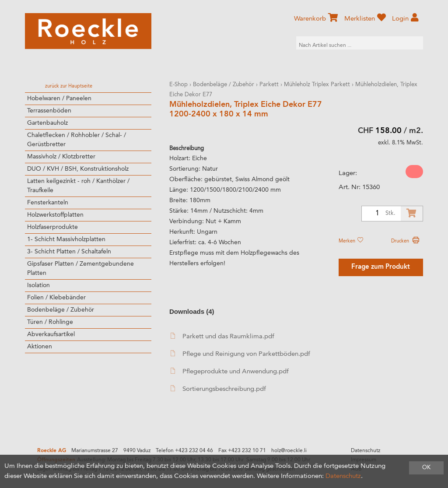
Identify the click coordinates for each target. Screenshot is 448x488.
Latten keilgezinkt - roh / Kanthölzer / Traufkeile (78, 186)
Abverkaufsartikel (51, 334)
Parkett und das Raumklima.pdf (222, 336)
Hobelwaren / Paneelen (59, 98)
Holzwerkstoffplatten (55, 215)
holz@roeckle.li (289, 451)
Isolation (38, 285)
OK (426, 468)
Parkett (269, 85)
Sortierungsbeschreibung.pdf (218, 389)
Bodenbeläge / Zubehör (61, 310)
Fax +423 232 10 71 (242, 451)
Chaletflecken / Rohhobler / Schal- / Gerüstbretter (77, 140)
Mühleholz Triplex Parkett (317, 85)
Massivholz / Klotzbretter (61, 157)
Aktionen (40, 347)
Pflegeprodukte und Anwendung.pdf (230, 371)
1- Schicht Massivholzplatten (66, 239)
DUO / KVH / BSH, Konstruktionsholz (78, 169)
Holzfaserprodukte (52, 227)
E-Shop (178, 85)
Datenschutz (366, 451)
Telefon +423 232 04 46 (184, 451)
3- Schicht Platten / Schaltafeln (69, 252)
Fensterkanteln (48, 203)
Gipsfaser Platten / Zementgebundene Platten (80, 269)
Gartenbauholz (47, 123)
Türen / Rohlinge (50, 322)
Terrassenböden (49, 111)
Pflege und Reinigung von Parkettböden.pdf (240, 354)
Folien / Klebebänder (56, 298)
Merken (351, 241)
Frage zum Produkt (381, 267)
